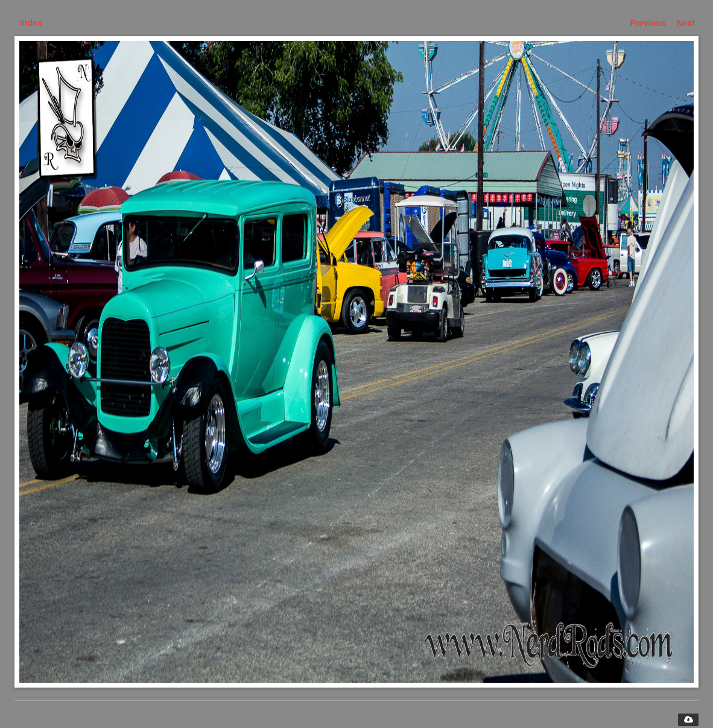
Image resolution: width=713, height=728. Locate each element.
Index (31, 23)
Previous (648, 23)
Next (686, 23)
